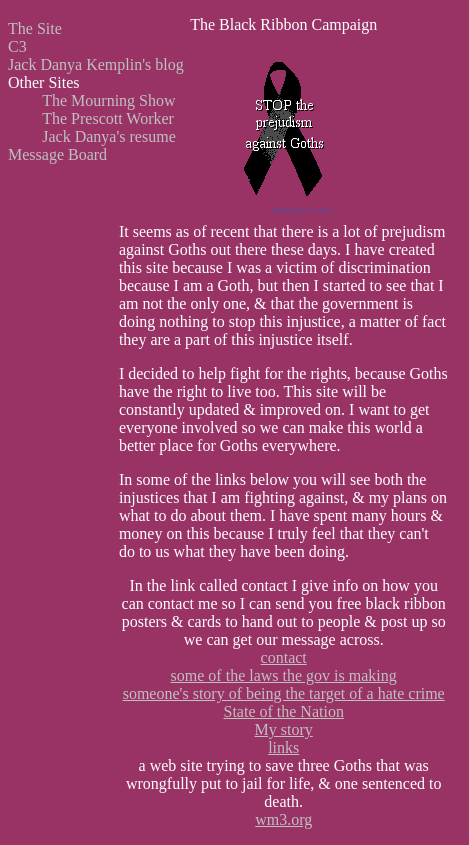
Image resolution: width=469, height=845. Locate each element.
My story (284, 729)
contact (284, 657)
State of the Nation (283, 711)
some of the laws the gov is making (284, 675)
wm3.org (283, 819)
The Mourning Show (108, 100)
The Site (35, 28)
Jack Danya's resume (109, 136)
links (283, 747)
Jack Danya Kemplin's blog (96, 64)
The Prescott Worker (108, 118)
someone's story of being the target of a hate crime (284, 693)
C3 (17, 46)
